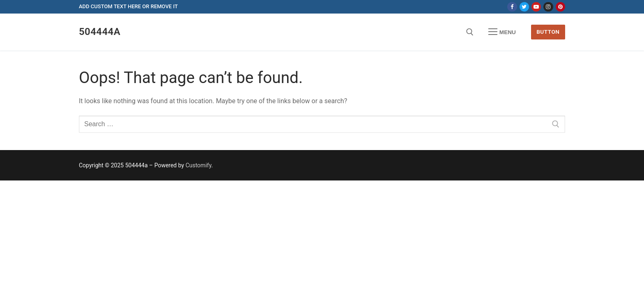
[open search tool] (470, 32)
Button (548, 32)
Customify (199, 165)
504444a (100, 32)
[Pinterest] (560, 7)
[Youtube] (536, 7)
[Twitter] (524, 7)
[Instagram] (548, 7)
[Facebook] (512, 7)
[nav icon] (502, 32)
